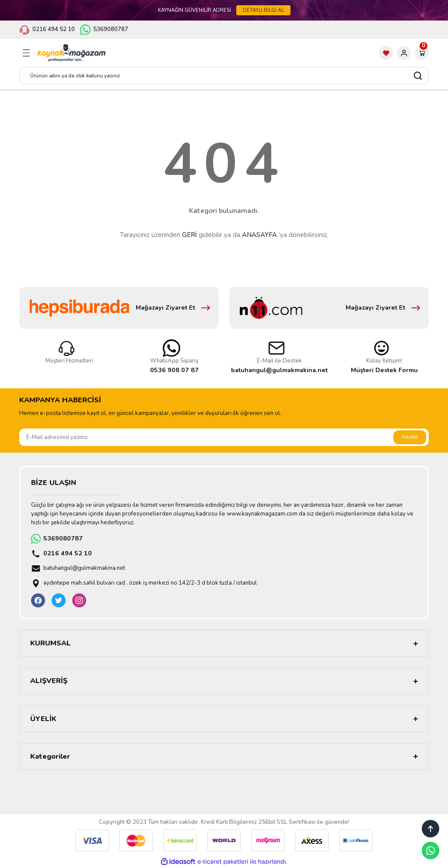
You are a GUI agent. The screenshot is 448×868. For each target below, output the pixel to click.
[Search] (224, 76)
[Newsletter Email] (224, 437)
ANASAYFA (259, 235)
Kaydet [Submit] (410, 437)
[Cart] (422, 53)
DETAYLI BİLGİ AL (263, 10)
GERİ (189, 235)
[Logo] (71, 53)
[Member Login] (404, 53)
